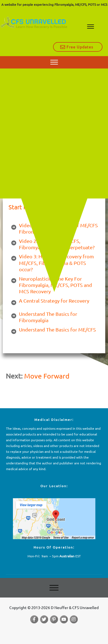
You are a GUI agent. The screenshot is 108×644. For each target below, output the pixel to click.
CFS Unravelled (37, 127)
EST (70, 556)
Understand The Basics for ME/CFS (57, 329)
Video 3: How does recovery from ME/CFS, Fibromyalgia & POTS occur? (56, 263)
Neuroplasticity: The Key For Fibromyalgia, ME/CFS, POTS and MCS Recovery (56, 285)
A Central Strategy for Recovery (54, 301)
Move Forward (47, 376)
